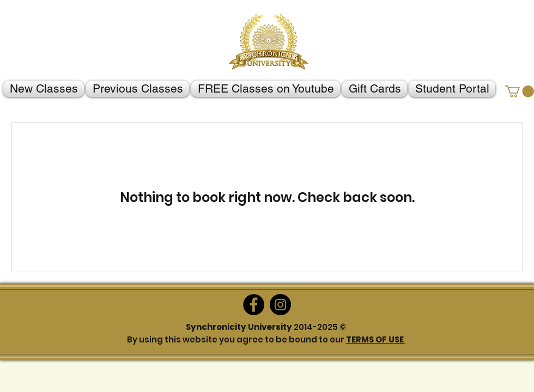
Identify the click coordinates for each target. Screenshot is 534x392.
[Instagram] (280, 305)
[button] (520, 91)
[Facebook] (254, 305)
